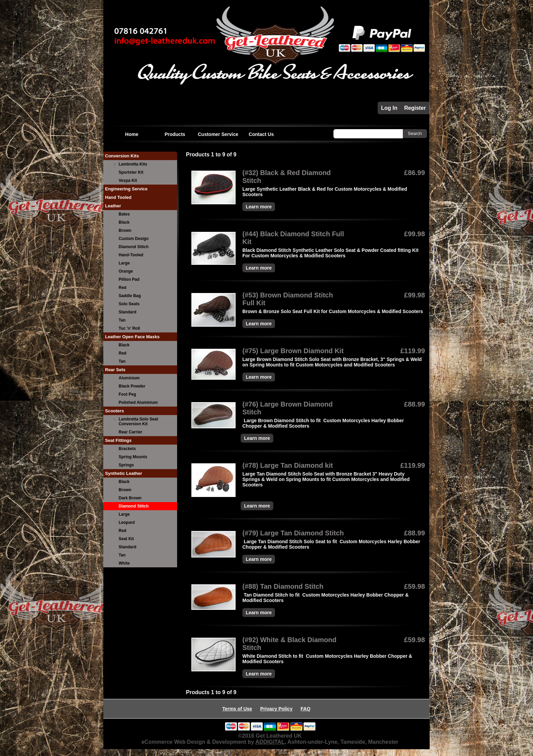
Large (124, 263)
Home (132, 134)
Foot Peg (127, 394)
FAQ (305, 709)
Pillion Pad (129, 279)
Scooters (115, 411)
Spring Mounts (133, 457)
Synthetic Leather (124, 473)
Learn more (259, 207)
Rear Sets (115, 370)
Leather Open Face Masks (132, 337)
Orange (126, 271)
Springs (126, 465)
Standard (127, 312)
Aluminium (129, 378)
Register (415, 108)
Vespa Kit (128, 181)
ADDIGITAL (270, 742)
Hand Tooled (118, 197)
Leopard (127, 522)
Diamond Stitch (134, 247)
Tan (122, 320)
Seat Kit (126, 539)
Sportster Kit (131, 172)
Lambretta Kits (133, 164)
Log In (389, 108)
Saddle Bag (130, 296)
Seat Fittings (118, 440)
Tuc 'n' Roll (129, 328)
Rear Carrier (130, 432)
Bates (124, 214)
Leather (113, 206)
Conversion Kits (122, 156)
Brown (125, 230)
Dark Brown (130, 498)
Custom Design (134, 239)
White (124, 563)
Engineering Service (126, 189)
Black (124, 222)
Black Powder (132, 386)
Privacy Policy (276, 709)
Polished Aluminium (138, 402)
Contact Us (261, 134)
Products (175, 134)
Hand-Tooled (131, 255)
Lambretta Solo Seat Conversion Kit (138, 422)
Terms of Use (237, 709)
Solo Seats (129, 304)
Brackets (127, 449)
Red (123, 288)
